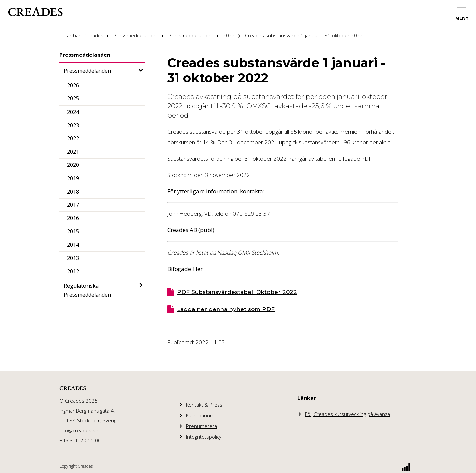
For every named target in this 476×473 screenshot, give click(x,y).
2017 (73, 205)
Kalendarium (200, 415)
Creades (94, 35)
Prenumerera (201, 426)
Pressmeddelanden (136, 35)
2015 (73, 231)
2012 (73, 271)
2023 (73, 125)
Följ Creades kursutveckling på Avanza (348, 414)
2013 (73, 258)
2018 (73, 192)
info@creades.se (79, 430)
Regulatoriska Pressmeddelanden (87, 290)
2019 (73, 178)
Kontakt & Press (204, 405)
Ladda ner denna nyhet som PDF (226, 309)
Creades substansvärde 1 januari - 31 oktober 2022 (304, 35)
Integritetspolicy (204, 437)
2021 (73, 152)
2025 (73, 98)
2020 (73, 165)
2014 (73, 245)
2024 (73, 112)
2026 (73, 85)
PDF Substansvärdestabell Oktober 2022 (237, 292)
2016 (73, 218)
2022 (229, 35)
